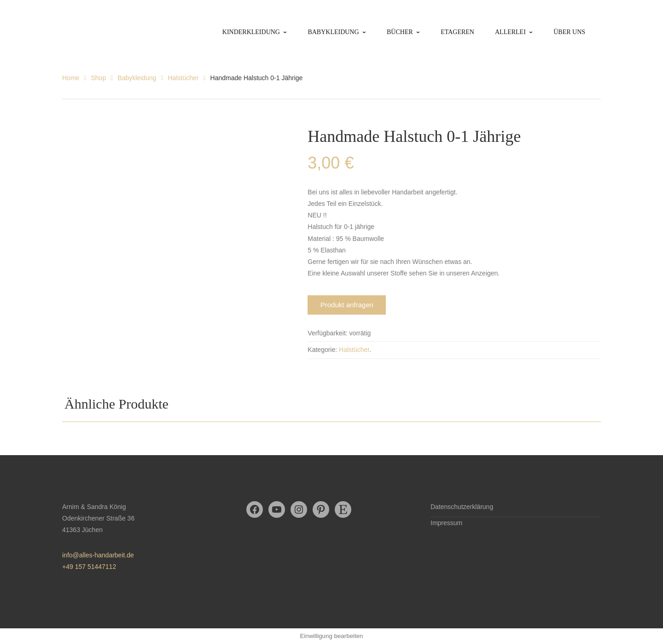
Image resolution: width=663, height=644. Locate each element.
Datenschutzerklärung (462, 507)
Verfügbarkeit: (327, 333)
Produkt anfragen (347, 305)
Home (71, 78)
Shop (98, 78)
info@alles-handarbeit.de (98, 555)
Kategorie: (322, 350)
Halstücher (183, 78)
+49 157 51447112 (89, 567)
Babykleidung (137, 78)
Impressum (446, 523)
